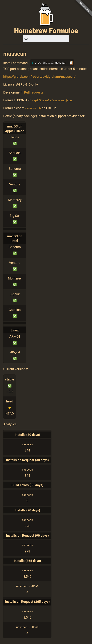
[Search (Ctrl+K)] (46, 39)
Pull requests (34, 92)
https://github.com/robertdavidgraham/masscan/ (39, 77)
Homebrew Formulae (46, 31)
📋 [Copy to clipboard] (71, 63)
